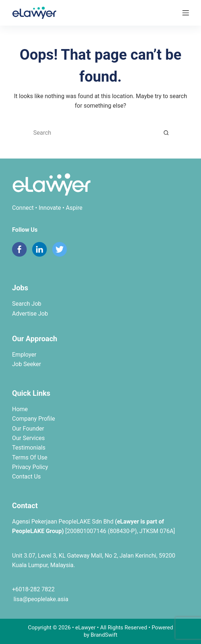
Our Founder (28, 429)
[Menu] (186, 13)
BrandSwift (104, 635)
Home (20, 409)
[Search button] (166, 133)
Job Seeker (26, 364)
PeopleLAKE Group (37, 531)
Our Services (29, 438)
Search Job (27, 304)
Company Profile (33, 419)
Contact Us (26, 477)
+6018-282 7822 (33, 589)
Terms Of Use (30, 457)
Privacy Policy (30, 467)
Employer (24, 355)
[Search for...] (93, 133)
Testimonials (29, 448)
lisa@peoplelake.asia (40, 599)
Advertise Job (30, 314)
